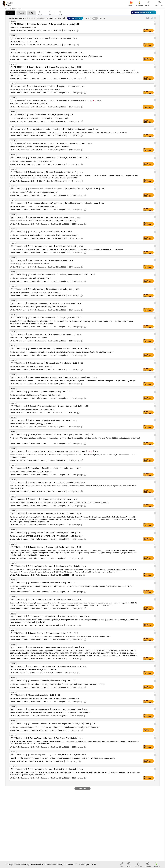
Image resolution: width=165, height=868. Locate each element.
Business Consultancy (38, 724)
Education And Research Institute (42, 86)
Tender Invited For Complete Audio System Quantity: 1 (31, 278)
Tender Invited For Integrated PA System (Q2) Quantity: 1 (32, 161)
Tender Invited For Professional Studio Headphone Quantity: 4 (34, 192)
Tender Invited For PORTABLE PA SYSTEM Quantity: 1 (31, 366)
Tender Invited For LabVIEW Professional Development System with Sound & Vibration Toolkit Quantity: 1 (50, 713)
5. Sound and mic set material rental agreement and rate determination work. (39, 118)
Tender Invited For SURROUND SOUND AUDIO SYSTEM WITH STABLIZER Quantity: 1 (44, 221)
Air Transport (35, 420)
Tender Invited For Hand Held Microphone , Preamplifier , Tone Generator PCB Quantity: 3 (44, 698)
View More (83, 789)
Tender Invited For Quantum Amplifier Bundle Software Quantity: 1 (35, 292)
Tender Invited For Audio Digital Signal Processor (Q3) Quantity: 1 (35, 395)
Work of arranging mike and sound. (23, 27)
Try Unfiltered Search (75, 18)
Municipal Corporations (38, 24)
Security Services (36, 53)
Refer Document (22, 59)
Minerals (33, 232)
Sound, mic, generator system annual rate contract (29, 264)
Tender (10, 13)
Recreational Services (37, 115)
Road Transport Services (39, 38)
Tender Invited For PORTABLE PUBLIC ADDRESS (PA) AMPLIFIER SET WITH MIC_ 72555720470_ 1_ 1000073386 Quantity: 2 (59, 502)
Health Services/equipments (41, 349)
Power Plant (35, 468)
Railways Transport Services (41, 246)
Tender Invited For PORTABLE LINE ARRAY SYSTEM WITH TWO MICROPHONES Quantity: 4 (47, 536)
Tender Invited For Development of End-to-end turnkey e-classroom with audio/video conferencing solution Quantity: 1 (55, 727)
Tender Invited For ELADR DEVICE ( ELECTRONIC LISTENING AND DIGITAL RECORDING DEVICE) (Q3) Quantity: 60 (56, 56)
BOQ (31, 13)
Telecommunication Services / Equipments (46, 189)
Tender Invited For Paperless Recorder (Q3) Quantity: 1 (31, 471)
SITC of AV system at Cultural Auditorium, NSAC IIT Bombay (33, 670)
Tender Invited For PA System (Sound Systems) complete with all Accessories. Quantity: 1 (44, 235)
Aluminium (34, 499)
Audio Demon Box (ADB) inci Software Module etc (29, 104)
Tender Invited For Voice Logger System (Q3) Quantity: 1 (32, 424)
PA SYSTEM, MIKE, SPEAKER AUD (24, 42)
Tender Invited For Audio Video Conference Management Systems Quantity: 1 (40, 147)
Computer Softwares (38, 451)
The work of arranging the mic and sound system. (29, 338)
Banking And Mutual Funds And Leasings (45, 129)
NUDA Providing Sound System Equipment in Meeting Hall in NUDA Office (38, 307)
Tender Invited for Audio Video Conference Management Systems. (35, 89)
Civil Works (34, 392)
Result (21, 13)
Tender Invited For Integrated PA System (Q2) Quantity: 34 (32, 409)
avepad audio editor (54, 18)
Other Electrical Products (39, 709)
